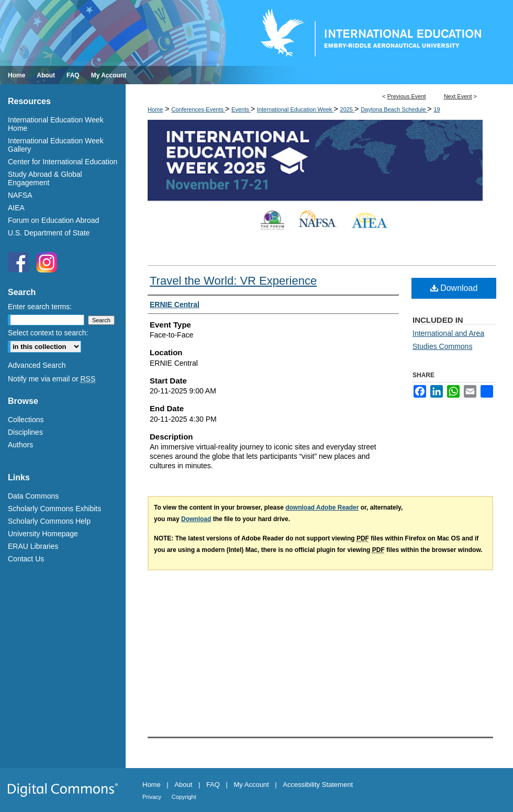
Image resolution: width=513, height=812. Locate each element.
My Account (252, 785)
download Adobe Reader (322, 507)
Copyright (184, 797)
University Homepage (43, 534)
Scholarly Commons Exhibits (54, 509)
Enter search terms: (40, 307)
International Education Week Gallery (56, 145)
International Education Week (295, 109)
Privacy (152, 797)
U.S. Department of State (49, 233)
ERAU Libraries (33, 546)
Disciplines (25, 432)
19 (437, 109)
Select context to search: (48, 333)
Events (241, 109)
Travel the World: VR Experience (233, 281)
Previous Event (407, 96)
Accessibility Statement (318, 785)
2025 (348, 109)
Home (155, 109)
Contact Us (26, 559)
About (183, 785)
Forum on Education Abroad (53, 220)
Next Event (458, 96)
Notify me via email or (52, 379)
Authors (20, 445)
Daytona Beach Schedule (394, 109)
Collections (26, 420)
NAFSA (20, 195)
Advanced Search (37, 365)
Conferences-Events (198, 109)
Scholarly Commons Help (49, 521)
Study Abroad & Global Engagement (45, 178)
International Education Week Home (56, 124)
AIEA (16, 208)
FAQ (213, 785)
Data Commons (33, 496)
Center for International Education (63, 162)
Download (454, 288)
